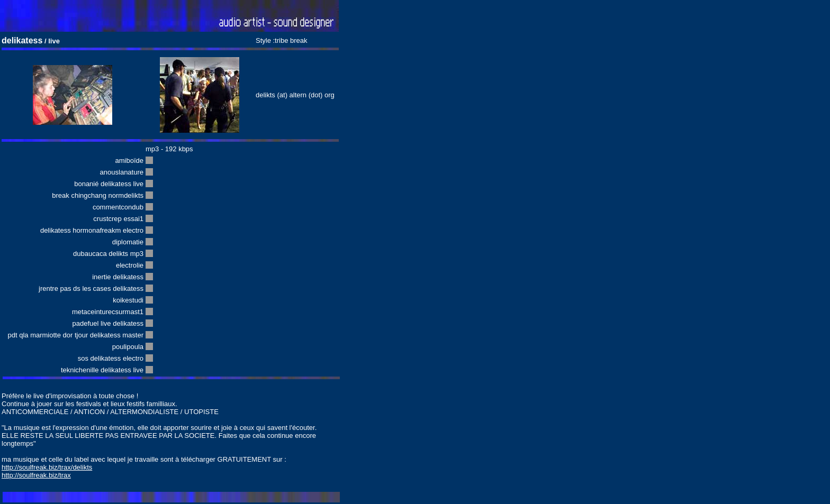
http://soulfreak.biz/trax (36, 475)
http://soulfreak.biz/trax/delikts (47, 467)
